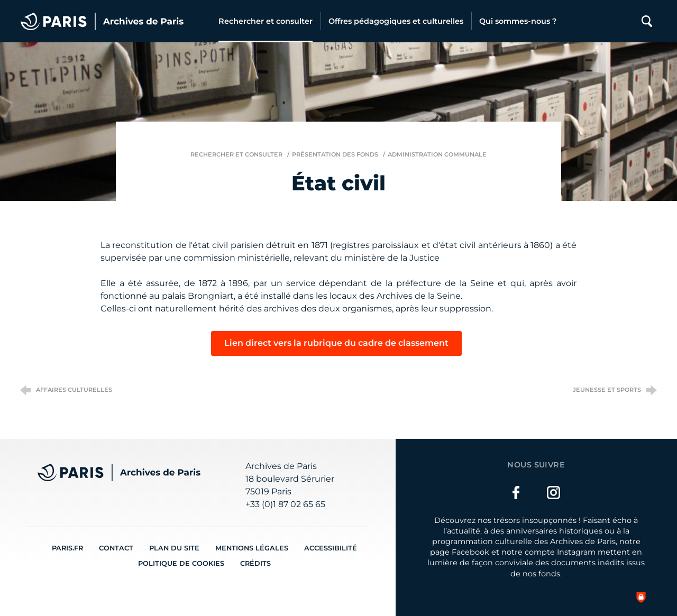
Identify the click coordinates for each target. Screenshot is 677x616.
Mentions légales (252, 548)
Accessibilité (331, 548)
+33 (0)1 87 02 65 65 (285, 504)
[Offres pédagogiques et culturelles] (396, 21)
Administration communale (437, 154)
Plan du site (174, 548)
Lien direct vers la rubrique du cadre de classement (336, 343)
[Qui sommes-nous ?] (518, 21)
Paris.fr (67, 548)
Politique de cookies (181, 563)
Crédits (255, 563)
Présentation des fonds (335, 154)
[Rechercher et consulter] (266, 21)
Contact (116, 548)
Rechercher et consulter (236, 154)
